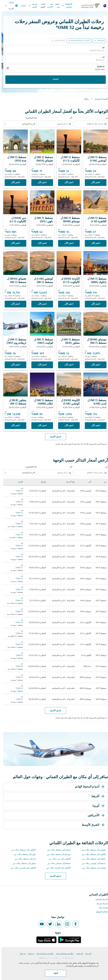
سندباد (22, 6)
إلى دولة (87, 954)
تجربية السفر (31, 6)
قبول (54, 973)
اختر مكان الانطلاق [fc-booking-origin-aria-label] (96, 51)
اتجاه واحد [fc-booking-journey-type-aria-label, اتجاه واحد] (99, 41)
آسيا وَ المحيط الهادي (89, 787)
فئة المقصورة (30, 118)
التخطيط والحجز (65, 6)
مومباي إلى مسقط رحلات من (57, 854)
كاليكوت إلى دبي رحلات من (58, 859)
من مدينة (29, 954)
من (102, 48)
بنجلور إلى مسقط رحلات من (23, 863)
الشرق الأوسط (92, 825)
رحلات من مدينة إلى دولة (44, 954)
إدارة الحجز (41, 6)
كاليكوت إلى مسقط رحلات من (22, 850)
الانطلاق (99, 67)
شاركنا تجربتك (101, 904)
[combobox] (88, 124)
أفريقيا (97, 796)
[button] (78, 41)
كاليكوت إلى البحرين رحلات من (22, 868)
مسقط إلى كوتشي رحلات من (92, 863)
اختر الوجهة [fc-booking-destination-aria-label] (99, 60)
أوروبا (98, 806)
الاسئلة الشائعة (100, 900)
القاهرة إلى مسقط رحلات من (92, 854)
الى (102, 57)
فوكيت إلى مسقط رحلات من (92, 868)
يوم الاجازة (49, 6)
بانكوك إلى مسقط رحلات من (92, 859)
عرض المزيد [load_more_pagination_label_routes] (54, 876)
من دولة (21, 954)
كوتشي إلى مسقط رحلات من (92, 850)
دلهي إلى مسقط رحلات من (23, 854)
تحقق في (56, 6)
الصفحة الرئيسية (100, 99)
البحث (54, 79)
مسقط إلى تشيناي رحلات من (57, 863)
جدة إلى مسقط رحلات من (24, 859)
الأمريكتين (95, 815)
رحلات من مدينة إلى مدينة (63, 954)
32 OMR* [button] (63, 28)
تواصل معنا (102, 908)
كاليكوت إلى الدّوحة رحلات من (57, 868)
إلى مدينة (78, 954)
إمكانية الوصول (100, 912)
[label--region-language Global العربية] (10, 6)
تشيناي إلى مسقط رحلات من (57, 850)
